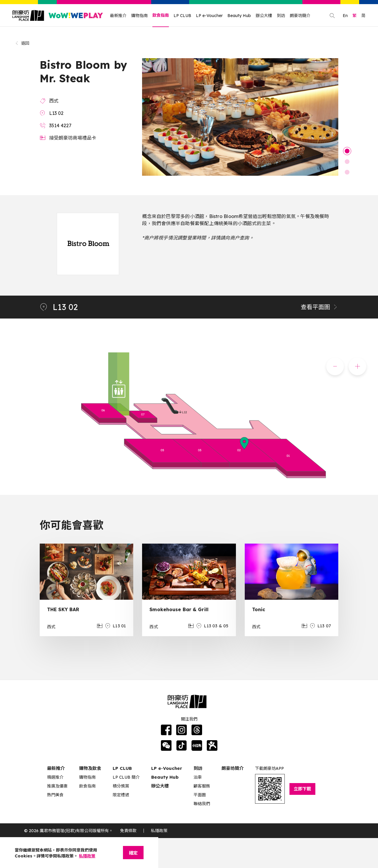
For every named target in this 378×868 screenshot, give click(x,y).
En (345, 16)
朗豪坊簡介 (300, 16)
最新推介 (118, 16)
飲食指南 (161, 15)
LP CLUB (182, 16)
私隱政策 (159, 831)
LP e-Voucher (209, 16)
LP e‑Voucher (167, 768)
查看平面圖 (319, 307)
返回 (22, 43)
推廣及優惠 (57, 786)
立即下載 (302, 789)
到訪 (281, 16)
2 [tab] (347, 162)
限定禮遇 (121, 795)
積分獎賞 (121, 786)
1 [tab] (347, 151)
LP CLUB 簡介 (126, 777)
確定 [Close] (133, 853)
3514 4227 (60, 125)
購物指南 (139, 16)
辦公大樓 (264, 16)
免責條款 (128, 831)
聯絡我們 (202, 804)
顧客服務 (202, 786)
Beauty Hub (239, 16)
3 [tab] (347, 172)
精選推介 (55, 777)
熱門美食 (55, 795)
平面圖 (200, 795)
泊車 (198, 777)
